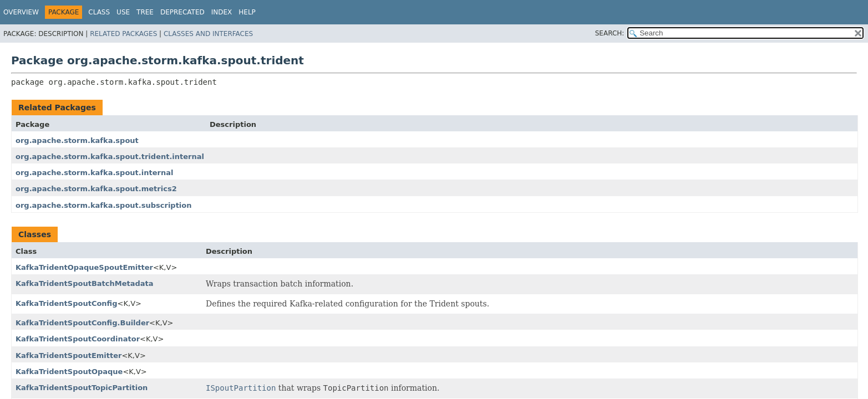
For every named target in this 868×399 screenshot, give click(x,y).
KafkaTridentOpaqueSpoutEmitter (84, 267)
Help (247, 12)
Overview (21, 12)
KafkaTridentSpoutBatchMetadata (85, 283)
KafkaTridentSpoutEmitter (68, 355)
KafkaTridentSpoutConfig (67, 303)
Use (123, 12)
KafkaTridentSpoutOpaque (69, 372)
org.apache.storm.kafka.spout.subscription (104, 205)
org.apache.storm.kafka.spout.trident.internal (110, 157)
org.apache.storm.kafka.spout (77, 140)
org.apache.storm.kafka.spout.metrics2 (96, 189)
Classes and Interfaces (208, 34)
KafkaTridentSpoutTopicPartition (82, 388)
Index (222, 12)
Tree (145, 12)
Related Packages (123, 34)
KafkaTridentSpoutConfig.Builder (82, 323)
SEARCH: (610, 33)
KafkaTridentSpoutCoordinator (78, 339)
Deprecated (182, 12)
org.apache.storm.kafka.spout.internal (94, 173)
